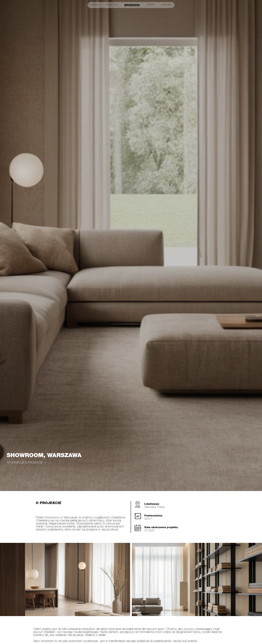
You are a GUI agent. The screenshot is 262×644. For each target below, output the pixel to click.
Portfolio (112, 5)
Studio (95, 5)
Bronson (132, 5)
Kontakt (166, 5)
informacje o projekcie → (27, 463)
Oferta (150, 5)
